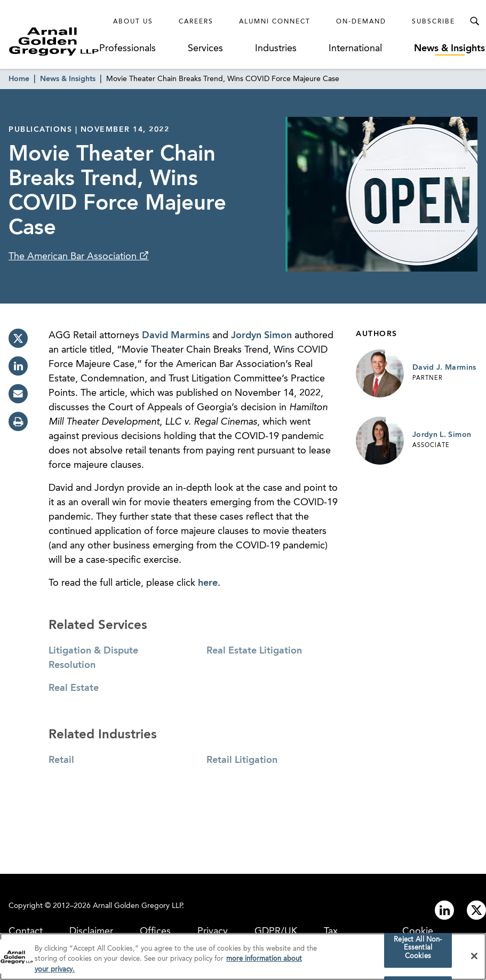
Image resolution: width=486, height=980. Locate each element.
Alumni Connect (275, 22)
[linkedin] (18, 366)
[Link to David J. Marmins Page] (380, 373)
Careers (196, 22)
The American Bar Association (74, 257)
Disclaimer (91, 931)
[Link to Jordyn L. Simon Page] (380, 441)
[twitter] (18, 338)
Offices (155, 931)
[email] (18, 394)
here (208, 583)
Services (205, 49)
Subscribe (433, 22)
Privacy (213, 931)
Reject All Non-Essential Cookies (418, 951)
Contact (26, 931)
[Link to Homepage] (54, 41)
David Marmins (176, 336)
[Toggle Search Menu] (474, 21)
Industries (276, 49)
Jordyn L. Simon (442, 435)
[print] (18, 421)
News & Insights (449, 49)
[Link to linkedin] (444, 910)
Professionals (128, 49)
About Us (133, 22)
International (355, 49)
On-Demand (361, 22)
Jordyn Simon (261, 336)
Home (19, 79)
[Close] (474, 959)
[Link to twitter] (476, 910)
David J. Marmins (444, 368)
